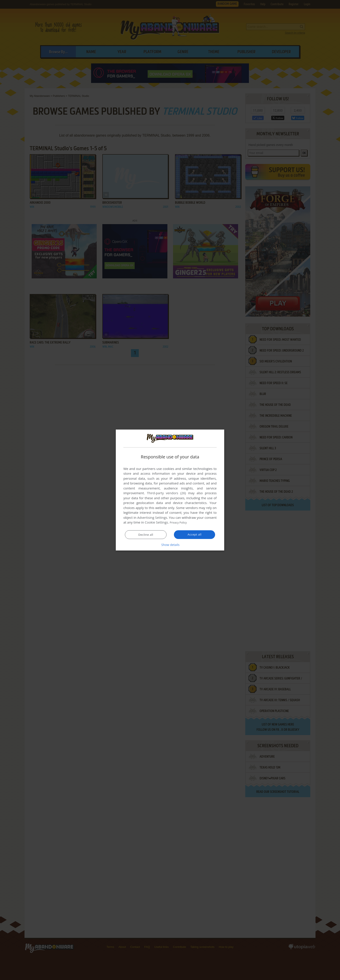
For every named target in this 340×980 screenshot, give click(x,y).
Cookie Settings (156, 522)
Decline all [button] (146, 535)
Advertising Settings (152, 518)
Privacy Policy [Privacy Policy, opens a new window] (180, 522)
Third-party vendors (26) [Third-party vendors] (166, 493)
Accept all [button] (195, 535)
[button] (170, 545)
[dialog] (170, 490)
